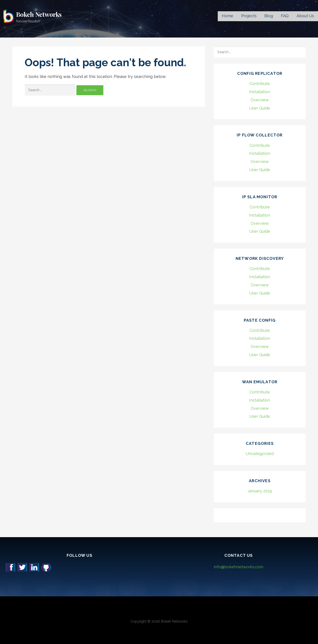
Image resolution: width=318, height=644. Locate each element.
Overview (260, 100)
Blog (269, 16)
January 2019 (260, 491)
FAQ (285, 16)
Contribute (260, 84)
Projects (249, 16)
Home (227, 16)
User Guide (260, 108)
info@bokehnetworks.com (238, 567)
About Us (305, 16)
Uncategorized (260, 454)
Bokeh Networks (39, 14)
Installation (260, 92)
